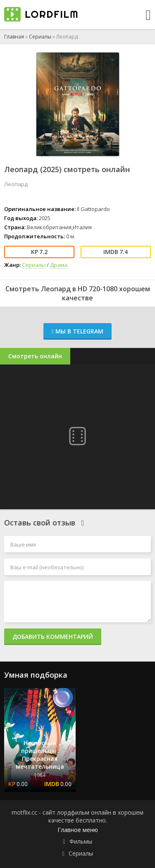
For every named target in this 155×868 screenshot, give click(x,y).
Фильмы (81, 841)
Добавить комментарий (53, 637)
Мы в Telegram (77, 331)
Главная (14, 37)
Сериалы (40, 37)
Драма (59, 265)
